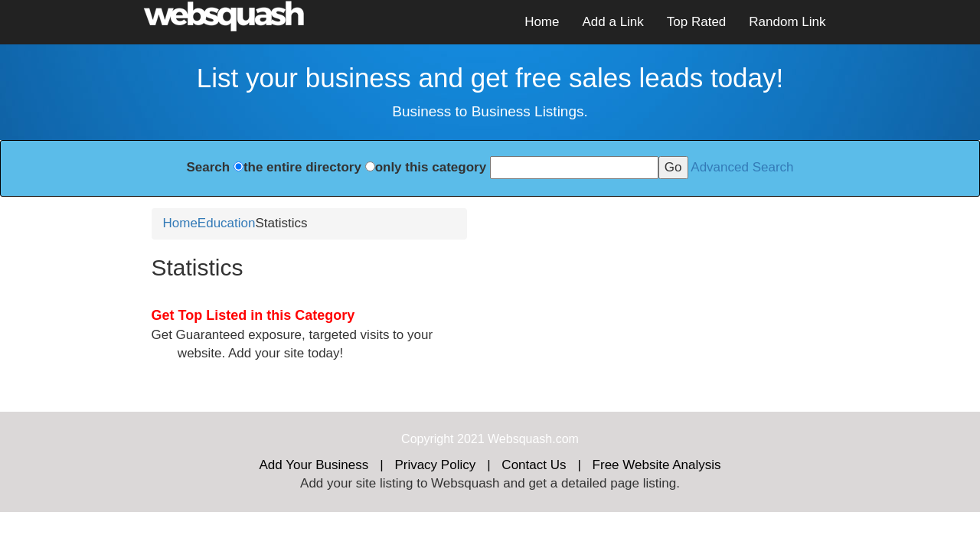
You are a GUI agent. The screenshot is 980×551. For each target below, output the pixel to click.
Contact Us (534, 465)
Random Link (787, 22)
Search (208, 167)
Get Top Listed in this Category (253, 315)
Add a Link (612, 22)
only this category (431, 167)
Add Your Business (314, 465)
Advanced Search (742, 167)
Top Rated (697, 22)
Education (227, 223)
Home (542, 22)
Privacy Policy (435, 465)
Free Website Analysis (657, 465)
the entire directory (302, 167)
